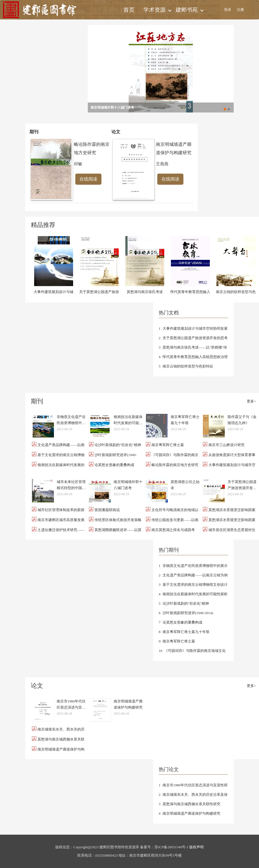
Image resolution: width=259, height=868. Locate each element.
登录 (228, 10)
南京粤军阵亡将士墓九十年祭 (185, 420)
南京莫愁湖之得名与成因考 (173, 530)
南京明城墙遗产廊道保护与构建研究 (128, 704)
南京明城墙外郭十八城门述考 (112, 107)
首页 (129, 10)
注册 (240, 10)
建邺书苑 (187, 10)
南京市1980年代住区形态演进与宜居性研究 (71, 705)
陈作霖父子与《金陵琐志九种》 (242, 420)
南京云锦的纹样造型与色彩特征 (188, 366)
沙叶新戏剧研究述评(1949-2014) (188, 613)
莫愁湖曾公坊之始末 (185, 485)
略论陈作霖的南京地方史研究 (175, 465)
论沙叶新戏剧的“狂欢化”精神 (118, 445)
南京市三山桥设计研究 (226, 445)
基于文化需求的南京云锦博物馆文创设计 (195, 585)
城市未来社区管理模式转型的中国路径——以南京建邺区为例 (71, 485)
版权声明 (196, 847)
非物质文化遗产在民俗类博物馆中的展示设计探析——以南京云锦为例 (71, 420)
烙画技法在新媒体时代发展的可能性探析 (128, 420)
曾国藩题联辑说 (107, 510)
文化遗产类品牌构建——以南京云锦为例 (195, 575)
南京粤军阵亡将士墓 (168, 445)
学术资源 (155, 10)
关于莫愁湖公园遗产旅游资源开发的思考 (195, 338)
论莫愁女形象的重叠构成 (114, 465)
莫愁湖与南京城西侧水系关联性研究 (191, 804)
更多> (251, 401)
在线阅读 (88, 179)
